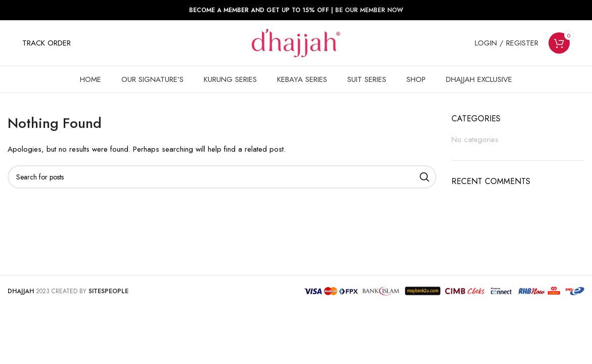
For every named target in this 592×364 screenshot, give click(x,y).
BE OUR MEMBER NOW (369, 10)
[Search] (222, 177)
